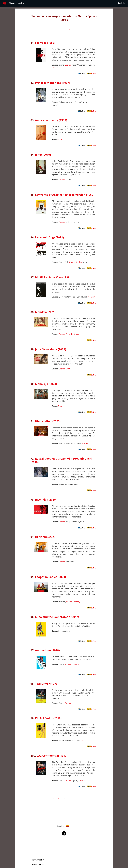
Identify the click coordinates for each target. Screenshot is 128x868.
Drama (68, 65)
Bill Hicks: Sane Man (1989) (53, 277)
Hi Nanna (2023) (46, 537)
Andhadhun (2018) (47, 650)
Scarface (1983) (45, 43)
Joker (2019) (43, 155)
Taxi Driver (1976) (47, 684)
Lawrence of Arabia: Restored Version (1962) (65, 195)
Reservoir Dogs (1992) (49, 237)
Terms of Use (38, 865)
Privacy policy (38, 860)
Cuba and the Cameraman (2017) (57, 617)
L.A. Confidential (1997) (52, 756)
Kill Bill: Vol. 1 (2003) (48, 718)
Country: (64, 826)
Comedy (92, 297)
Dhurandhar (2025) (48, 421)
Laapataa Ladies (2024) (50, 577)
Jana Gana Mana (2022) (51, 349)
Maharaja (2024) (46, 384)
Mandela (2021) (45, 312)
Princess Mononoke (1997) (53, 83)
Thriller (55, 68)
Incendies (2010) (46, 499)
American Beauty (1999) (51, 120)
